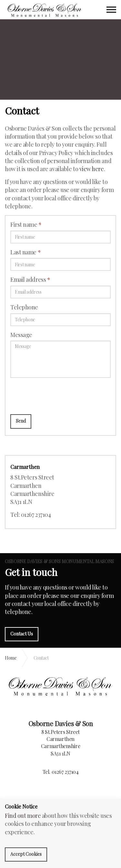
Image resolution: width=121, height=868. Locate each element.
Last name (25, 252)
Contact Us (22, 634)
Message (21, 335)
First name (26, 224)
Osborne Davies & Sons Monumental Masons (45, 10)
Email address (30, 279)
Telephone (24, 307)
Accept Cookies (26, 854)
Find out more (23, 816)
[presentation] (59, 395)
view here (92, 169)
